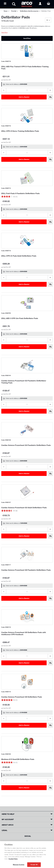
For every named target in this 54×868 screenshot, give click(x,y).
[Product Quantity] (27, 90)
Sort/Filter (27, 38)
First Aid (14, 11)
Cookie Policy (13, 859)
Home (6, 11)
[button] (27, 814)
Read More (4, 32)
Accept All (34, 865)
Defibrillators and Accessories (29, 11)
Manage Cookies (19, 865)
